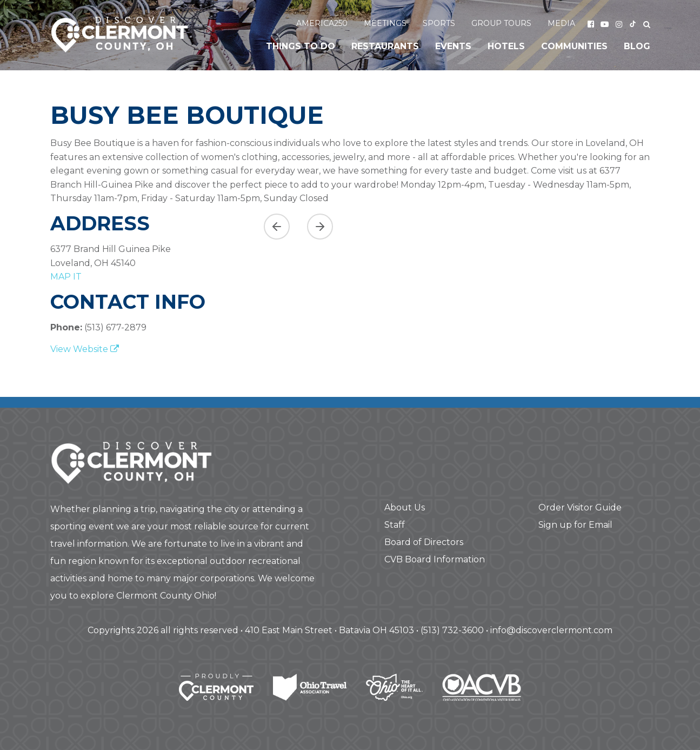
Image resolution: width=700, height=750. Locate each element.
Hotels (506, 46)
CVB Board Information (435, 559)
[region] (453, 244)
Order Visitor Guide (580, 507)
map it (66, 277)
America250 (322, 23)
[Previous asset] (277, 227)
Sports (439, 23)
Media (561, 23)
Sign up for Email (575, 525)
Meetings (385, 23)
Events (453, 46)
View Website (85, 349)
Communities (574, 46)
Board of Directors (424, 542)
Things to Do (301, 46)
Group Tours (501, 23)
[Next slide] (320, 227)
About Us (405, 507)
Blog (637, 46)
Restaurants (385, 46)
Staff (395, 525)
